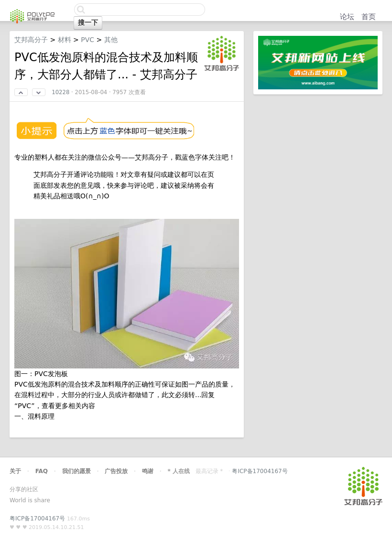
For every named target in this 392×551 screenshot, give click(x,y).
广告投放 (116, 471)
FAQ (42, 471)
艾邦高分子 (31, 40)
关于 (15, 471)
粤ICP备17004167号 (260, 471)
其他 (111, 40)
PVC (87, 40)
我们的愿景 (76, 471)
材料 (65, 40)
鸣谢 (148, 471)
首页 (369, 17)
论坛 (347, 17)
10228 (60, 92)
